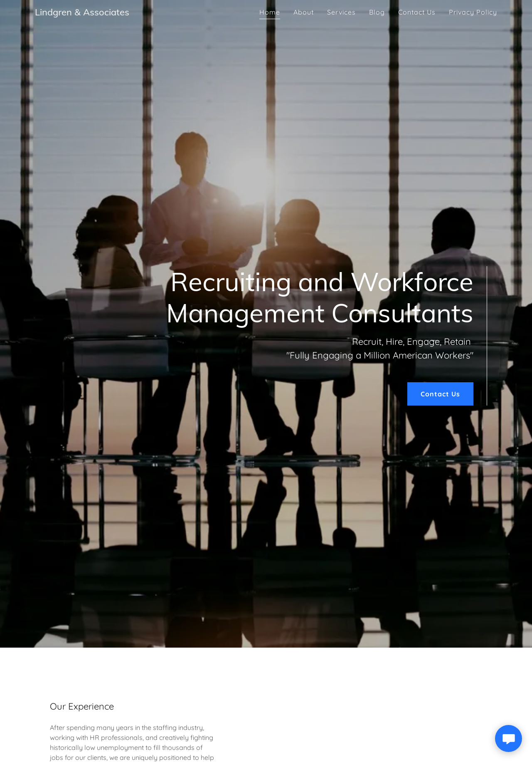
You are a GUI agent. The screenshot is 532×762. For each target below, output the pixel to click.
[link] (82, 13)
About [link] (304, 12)
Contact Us (440, 394)
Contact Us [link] (417, 12)
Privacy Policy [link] (473, 12)
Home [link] (270, 12)
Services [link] (341, 12)
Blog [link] (377, 12)
